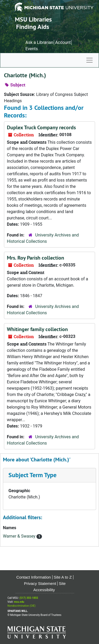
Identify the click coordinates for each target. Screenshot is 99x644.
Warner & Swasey (20, 536)
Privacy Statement (40, 583)
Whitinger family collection (37, 329)
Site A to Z (63, 577)
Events (32, 49)
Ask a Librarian (39, 42)
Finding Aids (33, 27)
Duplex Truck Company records (41, 127)
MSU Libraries (33, 19)
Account (63, 42)
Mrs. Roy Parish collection (36, 258)
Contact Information (34, 577)
